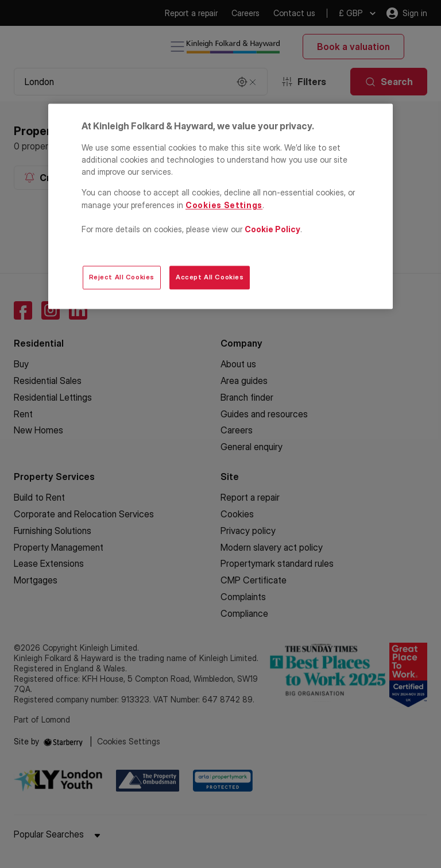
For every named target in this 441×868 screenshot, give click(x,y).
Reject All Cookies (122, 277)
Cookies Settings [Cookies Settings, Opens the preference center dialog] (224, 205)
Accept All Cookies (210, 277)
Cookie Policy (272, 229)
